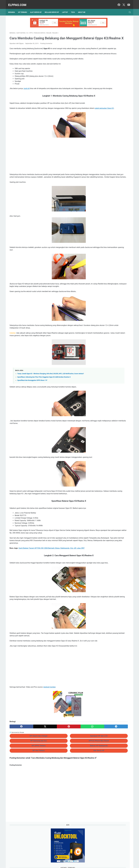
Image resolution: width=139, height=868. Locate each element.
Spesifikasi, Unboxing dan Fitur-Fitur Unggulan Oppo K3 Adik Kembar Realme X (44, 395)
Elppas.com (19, 3)
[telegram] (82, 758)
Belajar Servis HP (53, 9)
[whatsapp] (66, 758)
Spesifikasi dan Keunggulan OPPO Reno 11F (32, 399)
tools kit (27, 97)
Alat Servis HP (37, 9)
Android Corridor (49, 718)
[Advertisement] (50, 169)
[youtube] (128, 3)
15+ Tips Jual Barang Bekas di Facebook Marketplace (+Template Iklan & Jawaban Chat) (113, 73)
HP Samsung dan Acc (29, 772)
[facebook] (118, 3)
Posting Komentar (46, 47)
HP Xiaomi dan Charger (29, 767)
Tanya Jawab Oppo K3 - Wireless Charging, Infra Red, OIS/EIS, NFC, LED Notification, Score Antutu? (51, 392)
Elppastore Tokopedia (108, 120)
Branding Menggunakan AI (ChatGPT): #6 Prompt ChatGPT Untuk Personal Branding (114, 82)
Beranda (13, 9)
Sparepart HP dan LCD (70, 767)
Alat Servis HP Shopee (108, 124)
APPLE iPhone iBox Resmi (70, 772)
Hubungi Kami (82, 860)
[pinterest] (50, 758)
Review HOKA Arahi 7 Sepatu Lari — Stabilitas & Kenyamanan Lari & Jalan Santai (114, 65)
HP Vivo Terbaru (29, 782)
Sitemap (66, 860)
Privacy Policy (57, 860)
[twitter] (123, 3)
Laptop (66, 9)
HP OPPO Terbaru (29, 777)
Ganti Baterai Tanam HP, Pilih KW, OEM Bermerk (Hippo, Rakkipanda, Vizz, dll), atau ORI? (52, 572)
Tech (74, 9)
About (73, 860)
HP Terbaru (24, 9)
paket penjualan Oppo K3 (24, 122)
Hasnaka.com (80, 865)
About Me (83, 9)
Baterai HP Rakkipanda (70, 777)
